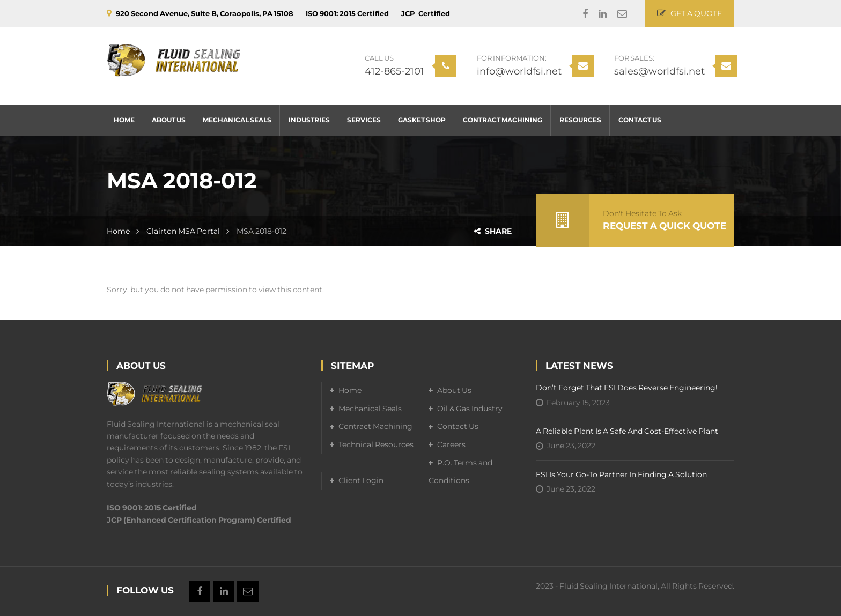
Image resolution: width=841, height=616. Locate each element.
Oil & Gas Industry (470, 409)
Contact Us (458, 426)
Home (118, 231)
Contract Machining (375, 426)
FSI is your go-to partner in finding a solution (621, 474)
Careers (451, 444)
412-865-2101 (394, 71)
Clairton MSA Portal (183, 231)
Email (617, 14)
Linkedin (597, 14)
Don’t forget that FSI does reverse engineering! (627, 388)
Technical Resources (376, 444)
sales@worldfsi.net (659, 71)
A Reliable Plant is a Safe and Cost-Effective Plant (627, 431)
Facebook (580, 14)
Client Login (361, 480)
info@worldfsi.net (519, 71)
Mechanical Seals (370, 409)
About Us (454, 390)
